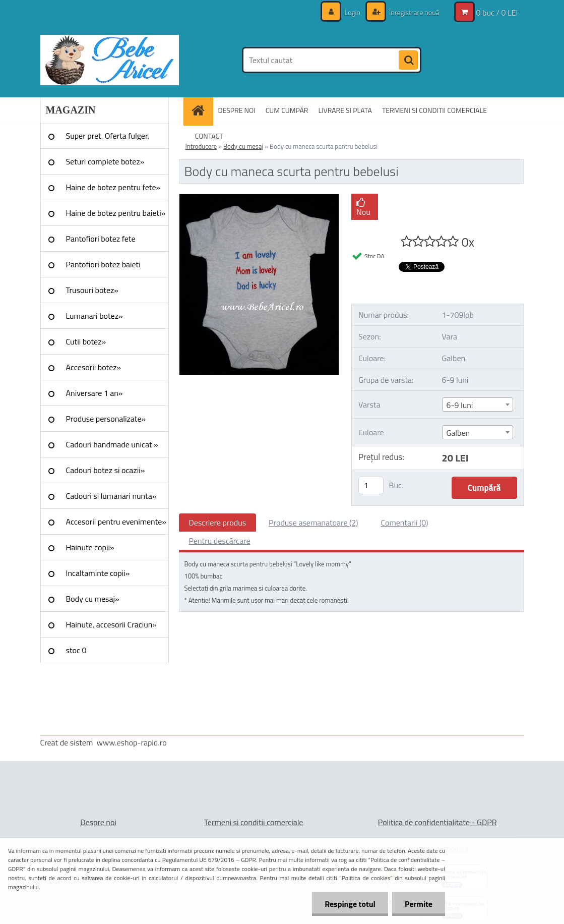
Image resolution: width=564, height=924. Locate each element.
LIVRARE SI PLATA (345, 110)
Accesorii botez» (94, 367)
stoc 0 (76, 650)
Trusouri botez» (92, 290)
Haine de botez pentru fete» (113, 187)
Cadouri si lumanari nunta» (111, 496)
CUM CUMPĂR (287, 110)
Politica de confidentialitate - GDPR (437, 822)
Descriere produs (218, 523)
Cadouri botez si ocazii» (106, 470)
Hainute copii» (90, 547)
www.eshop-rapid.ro (132, 742)
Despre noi (98, 822)
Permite (419, 904)
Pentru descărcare (220, 541)
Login (352, 12)
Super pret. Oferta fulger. (108, 136)
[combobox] (478, 405)
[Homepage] (202, 110)
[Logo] (110, 60)
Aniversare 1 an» (95, 393)
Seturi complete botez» (105, 161)
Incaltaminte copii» (98, 573)
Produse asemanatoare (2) (313, 523)
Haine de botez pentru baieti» (116, 213)
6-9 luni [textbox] (460, 405)
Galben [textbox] (458, 433)
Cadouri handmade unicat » (112, 444)
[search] (408, 61)
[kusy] (371, 485)
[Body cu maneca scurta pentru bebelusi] (259, 198)
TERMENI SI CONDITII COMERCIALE (434, 110)
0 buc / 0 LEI (497, 13)
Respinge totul (350, 904)
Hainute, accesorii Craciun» (111, 624)
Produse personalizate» (106, 419)
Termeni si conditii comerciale (254, 822)
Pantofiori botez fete (101, 239)
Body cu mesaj (243, 146)
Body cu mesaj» (93, 599)
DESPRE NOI (237, 110)
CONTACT (209, 136)
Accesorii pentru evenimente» (116, 522)
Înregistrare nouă (414, 12)
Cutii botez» (86, 341)
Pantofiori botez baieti (103, 264)
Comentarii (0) (404, 523)
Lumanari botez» (95, 316)
